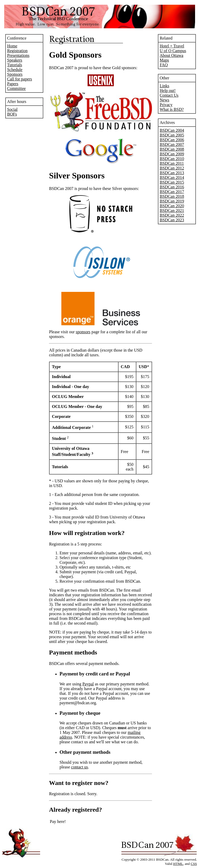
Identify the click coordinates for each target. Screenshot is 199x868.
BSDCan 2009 (172, 154)
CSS (194, 864)
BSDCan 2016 (172, 187)
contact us (79, 767)
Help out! (168, 91)
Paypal (88, 684)
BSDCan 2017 (172, 192)
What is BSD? (172, 109)
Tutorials (15, 65)
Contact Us (169, 95)
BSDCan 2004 (172, 130)
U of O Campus (173, 51)
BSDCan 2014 (172, 178)
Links (164, 86)
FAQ (164, 65)
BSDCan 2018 (172, 196)
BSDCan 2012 (172, 168)
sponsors (83, 332)
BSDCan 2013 (172, 173)
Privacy (166, 105)
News (164, 100)
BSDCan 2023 (172, 220)
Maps (164, 60)
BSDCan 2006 (172, 140)
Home (12, 46)
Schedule (15, 70)
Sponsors (15, 74)
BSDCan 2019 (172, 201)
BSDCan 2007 (172, 144)
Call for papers (20, 79)
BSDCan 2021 (172, 211)
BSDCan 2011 (172, 163)
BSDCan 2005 (172, 135)
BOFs (12, 114)
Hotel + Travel (172, 46)
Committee (16, 88)
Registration (17, 51)
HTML (178, 864)
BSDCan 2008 (172, 149)
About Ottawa (171, 55)
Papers (13, 84)
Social (12, 109)
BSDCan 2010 (172, 159)
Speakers (15, 60)
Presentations (18, 55)
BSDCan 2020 (172, 206)
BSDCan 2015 (172, 182)
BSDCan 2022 (172, 215)
